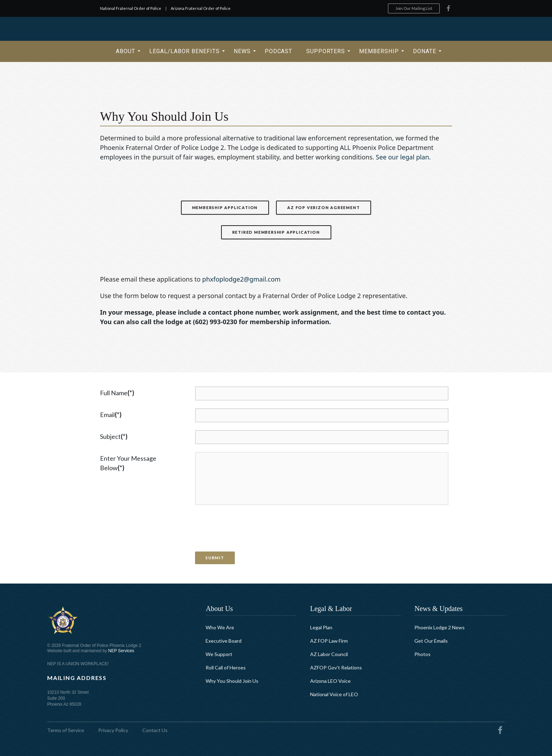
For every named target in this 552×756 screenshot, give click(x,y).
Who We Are (220, 627)
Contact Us (155, 730)
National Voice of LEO (334, 694)
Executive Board (224, 641)
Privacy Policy (113, 730)
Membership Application (225, 207)
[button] (126, 51)
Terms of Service (66, 730)
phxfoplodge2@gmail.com (241, 279)
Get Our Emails (431, 641)
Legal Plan (321, 627)
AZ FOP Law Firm (329, 641)
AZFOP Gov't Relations (336, 667)
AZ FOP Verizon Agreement (324, 207)
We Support (219, 654)
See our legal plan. (403, 157)
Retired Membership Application (276, 232)
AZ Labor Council (329, 654)
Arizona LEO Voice (330, 681)
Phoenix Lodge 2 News (440, 627)
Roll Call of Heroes (226, 667)
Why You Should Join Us (232, 681)
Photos (422, 654)
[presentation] (247, 530)
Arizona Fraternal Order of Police (201, 8)
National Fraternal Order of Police (131, 8)
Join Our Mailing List (414, 8)
